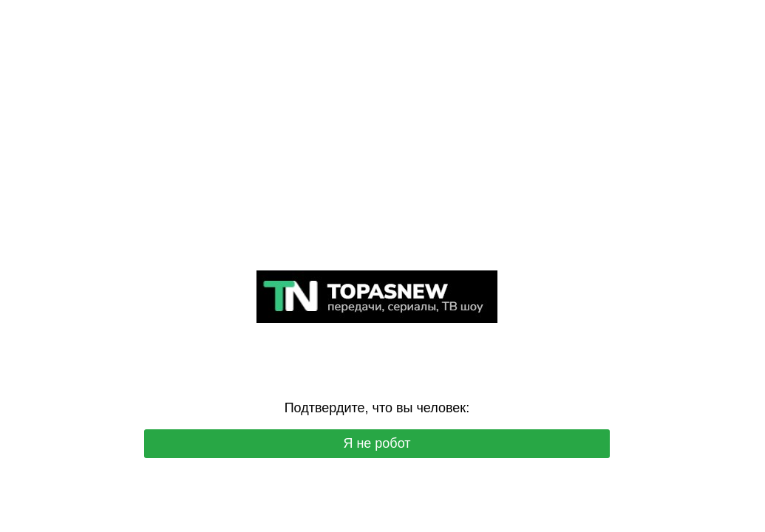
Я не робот (377, 443)
